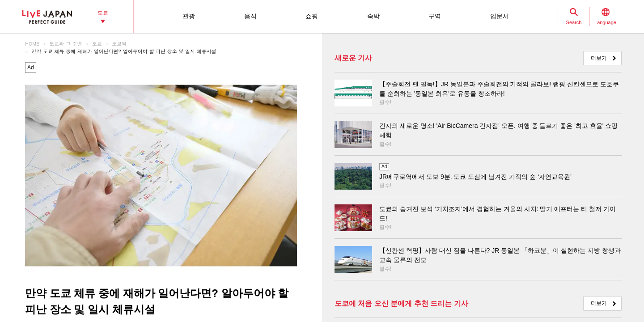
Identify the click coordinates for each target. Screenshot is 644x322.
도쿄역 (119, 44)
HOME (32, 44)
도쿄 (97, 44)
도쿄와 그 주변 (66, 44)
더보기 (599, 58)
